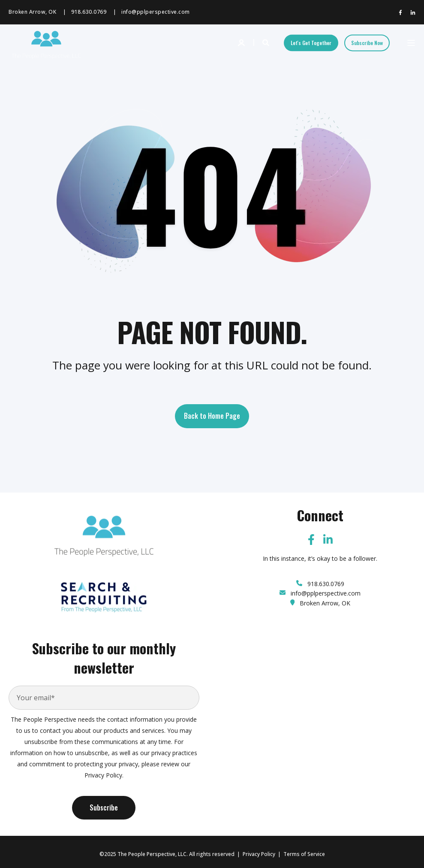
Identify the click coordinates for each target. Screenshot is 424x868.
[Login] (242, 42)
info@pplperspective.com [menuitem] (156, 12)
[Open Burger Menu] (411, 43)
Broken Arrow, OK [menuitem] (32, 12)
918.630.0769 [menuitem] (89, 12)
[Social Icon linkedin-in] (411, 12)
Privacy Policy (259, 854)
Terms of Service (304, 854)
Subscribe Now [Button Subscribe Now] (367, 43)
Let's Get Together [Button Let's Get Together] (311, 43)
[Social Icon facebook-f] (402, 12)
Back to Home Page (212, 416)
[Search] (267, 42)
